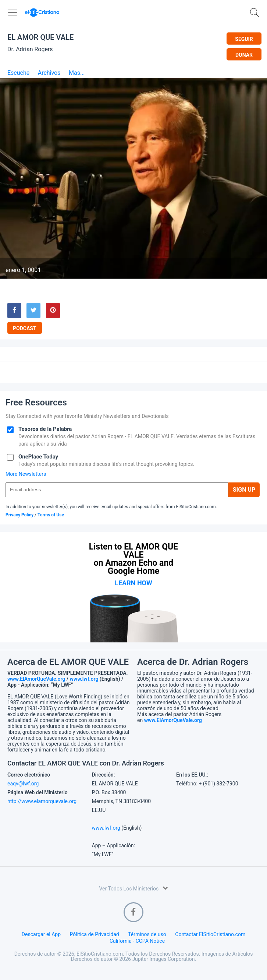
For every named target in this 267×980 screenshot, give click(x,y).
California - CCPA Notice (137, 941)
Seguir (244, 39)
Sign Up (244, 490)
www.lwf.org (84, 679)
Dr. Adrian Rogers (30, 49)
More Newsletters (26, 474)
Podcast (25, 328)
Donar (244, 55)
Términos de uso (147, 934)
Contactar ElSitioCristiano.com (210, 934)
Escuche (18, 73)
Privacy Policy (19, 515)
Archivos (49, 73)
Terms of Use (51, 515)
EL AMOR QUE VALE (40, 37)
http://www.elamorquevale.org (42, 801)
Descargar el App (41, 934)
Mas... (77, 73)
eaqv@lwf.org (23, 784)
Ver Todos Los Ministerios (133, 888)
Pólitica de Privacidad (95, 934)
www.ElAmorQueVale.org (36, 679)
